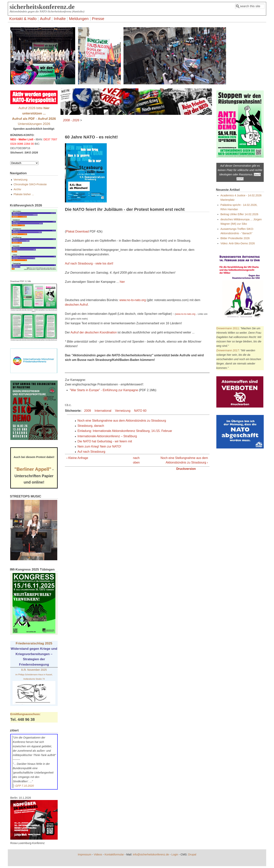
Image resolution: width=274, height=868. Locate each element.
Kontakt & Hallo (23, 19)
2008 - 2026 (71, 120)
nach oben (136, 460)
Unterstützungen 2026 (34, 124)
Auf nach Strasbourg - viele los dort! (89, 263)
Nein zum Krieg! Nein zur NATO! (99, 446)
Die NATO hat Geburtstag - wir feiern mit (105, 441)
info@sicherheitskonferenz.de (151, 854)
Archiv (17, 189)
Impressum (85, 854)
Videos (98, 854)
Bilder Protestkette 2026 (235, 238)
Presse (98, 19)
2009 (88, 411)
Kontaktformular (114, 854)
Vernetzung (123, 411)
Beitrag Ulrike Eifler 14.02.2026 (239, 214)
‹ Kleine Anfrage (77, 458)
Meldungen (79, 19)
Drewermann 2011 (228, 328)
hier (122, 282)
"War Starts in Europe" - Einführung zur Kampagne (104, 390)
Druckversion (186, 469)
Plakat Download (77, 231)
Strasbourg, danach (91, 426)
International (103, 411)
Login (175, 854)
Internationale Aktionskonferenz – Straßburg (107, 436)
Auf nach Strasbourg (91, 452)
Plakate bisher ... (24, 194)
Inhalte (60, 19)
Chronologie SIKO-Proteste (30, 184)
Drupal (192, 854)
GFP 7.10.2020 (25, 786)
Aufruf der (94, 332)
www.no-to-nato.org (133, 300)
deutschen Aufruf (76, 305)
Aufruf (45, 19)
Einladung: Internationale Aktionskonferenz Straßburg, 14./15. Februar (125, 431)
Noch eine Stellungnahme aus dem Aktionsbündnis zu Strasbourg (122, 421)
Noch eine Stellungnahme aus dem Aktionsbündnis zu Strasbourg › (184, 460)
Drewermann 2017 (228, 350)
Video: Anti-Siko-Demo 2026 (238, 243)
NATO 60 (140, 411)
